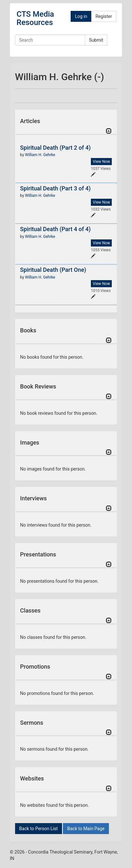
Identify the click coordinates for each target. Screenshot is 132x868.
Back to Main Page (86, 829)
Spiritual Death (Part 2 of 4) (56, 148)
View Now (101, 162)
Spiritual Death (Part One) (53, 270)
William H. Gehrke (40, 155)
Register (104, 16)
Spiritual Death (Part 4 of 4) (56, 229)
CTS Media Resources (35, 18)
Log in (81, 16)
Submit (96, 40)
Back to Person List (39, 829)
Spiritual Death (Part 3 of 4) (56, 188)
